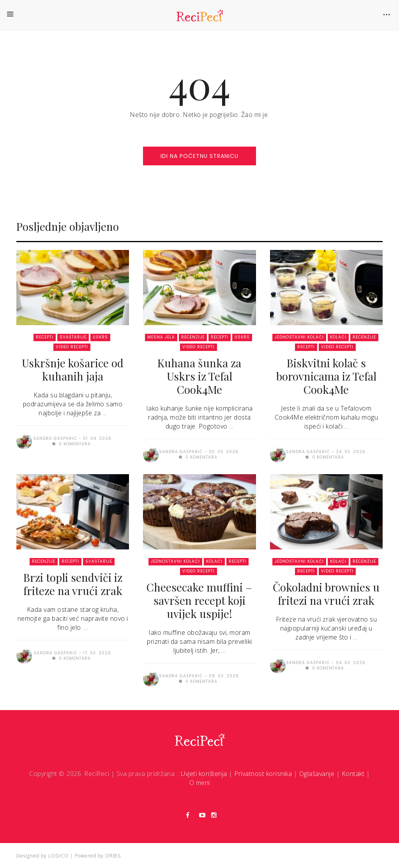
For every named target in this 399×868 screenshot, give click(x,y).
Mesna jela (161, 337)
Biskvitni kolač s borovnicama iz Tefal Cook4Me (326, 376)
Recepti (45, 337)
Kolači (338, 337)
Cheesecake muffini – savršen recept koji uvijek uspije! (199, 600)
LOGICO (58, 856)
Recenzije (193, 337)
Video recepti (72, 347)
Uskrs (100, 337)
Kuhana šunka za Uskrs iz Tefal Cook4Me (199, 376)
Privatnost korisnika (263, 774)
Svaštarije (73, 337)
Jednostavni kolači (299, 337)
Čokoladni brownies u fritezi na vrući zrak (326, 594)
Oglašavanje (317, 774)
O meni (200, 783)
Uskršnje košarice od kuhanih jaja (73, 369)
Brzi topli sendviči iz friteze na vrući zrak (73, 584)
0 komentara (72, 444)
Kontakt (353, 774)
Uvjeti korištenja (204, 774)
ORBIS (113, 856)
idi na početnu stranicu (199, 156)
